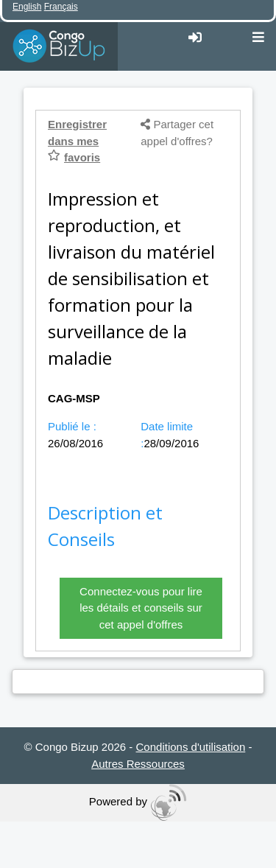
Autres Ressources (138, 764)
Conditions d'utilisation (191, 747)
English (27, 7)
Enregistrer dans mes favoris (77, 141)
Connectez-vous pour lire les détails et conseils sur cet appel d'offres (141, 608)
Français (61, 7)
